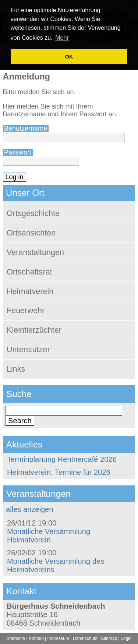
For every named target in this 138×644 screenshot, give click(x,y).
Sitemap (109, 638)
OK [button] (69, 57)
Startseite (16, 638)
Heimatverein (30, 291)
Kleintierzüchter (34, 330)
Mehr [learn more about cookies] (62, 38)
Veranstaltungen (35, 252)
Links (16, 369)
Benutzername (26, 128)
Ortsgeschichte (33, 213)
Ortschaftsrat (29, 272)
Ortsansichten (31, 233)
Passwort (18, 152)
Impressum (58, 638)
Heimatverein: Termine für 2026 (59, 472)
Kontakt (36, 638)
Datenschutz (85, 638)
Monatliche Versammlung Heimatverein (49, 536)
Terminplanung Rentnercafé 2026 (62, 459)
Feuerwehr (26, 310)
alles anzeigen (30, 509)
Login (126, 638)
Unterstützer (28, 349)
